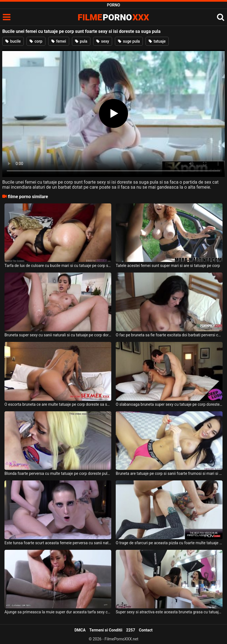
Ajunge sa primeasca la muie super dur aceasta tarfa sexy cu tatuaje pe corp (58, 612)
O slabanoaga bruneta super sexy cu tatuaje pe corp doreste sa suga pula (169, 404)
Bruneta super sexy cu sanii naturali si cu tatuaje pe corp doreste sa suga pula (58, 335)
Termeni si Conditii (106, 630)
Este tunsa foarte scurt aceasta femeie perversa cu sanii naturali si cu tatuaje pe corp (58, 543)
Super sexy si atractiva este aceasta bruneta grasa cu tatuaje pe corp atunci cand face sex (169, 612)
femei (59, 41)
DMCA (80, 630)
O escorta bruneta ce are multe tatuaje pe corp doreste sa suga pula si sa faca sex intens (58, 404)
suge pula (129, 41)
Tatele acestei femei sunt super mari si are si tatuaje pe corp (168, 266)
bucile (13, 41)
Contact (146, 630)
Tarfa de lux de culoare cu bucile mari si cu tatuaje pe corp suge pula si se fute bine (58, 266)
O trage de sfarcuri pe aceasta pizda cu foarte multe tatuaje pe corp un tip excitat (169, 543)
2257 (131, 630)
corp (36, 41)
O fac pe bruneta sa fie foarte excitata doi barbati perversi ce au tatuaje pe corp (169, 335)
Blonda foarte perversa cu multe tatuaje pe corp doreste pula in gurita (58, 473)
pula (81, 41)
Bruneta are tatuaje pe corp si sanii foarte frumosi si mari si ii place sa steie (169, 473)
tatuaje (157, 41)
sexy (103, 41)
